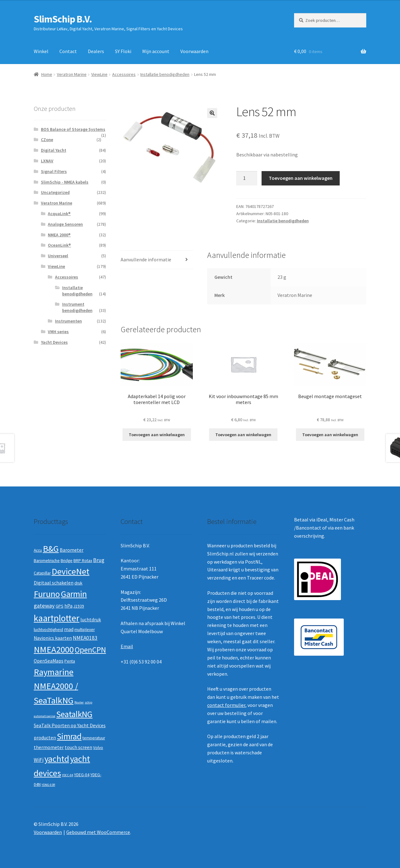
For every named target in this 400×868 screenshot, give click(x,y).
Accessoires (124, 74)
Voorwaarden (194, 51)
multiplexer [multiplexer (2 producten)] (85, 630)
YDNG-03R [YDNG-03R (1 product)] (48, 785)
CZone (47, 140)
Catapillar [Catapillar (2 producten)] (42, 573)
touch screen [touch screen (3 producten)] (78, 747)
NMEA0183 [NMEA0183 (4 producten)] (85, 638)
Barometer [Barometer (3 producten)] (72, 550)
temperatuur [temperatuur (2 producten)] (94, 738)
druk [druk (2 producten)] (78, 583)
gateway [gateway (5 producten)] (44, 606)
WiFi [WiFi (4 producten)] (39, 760)
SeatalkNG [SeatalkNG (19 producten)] (74, 714)
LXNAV (47, 161)
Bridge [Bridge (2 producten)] (67, 561)
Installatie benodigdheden (165, 74)
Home (47, 74)
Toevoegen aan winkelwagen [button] (157, 435)
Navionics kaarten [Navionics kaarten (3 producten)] (53, 638)
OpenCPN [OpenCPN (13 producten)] (90, 650)
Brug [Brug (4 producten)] (99, 560)
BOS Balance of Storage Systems (73, 129)
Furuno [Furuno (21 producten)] (47, 594)
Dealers (96, 51)
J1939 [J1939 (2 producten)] (79, 606)
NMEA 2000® (59, 235)
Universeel (58, 256)
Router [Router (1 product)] (79, 702)
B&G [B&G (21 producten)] (51, 549)
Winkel (41, 51)
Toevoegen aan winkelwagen (301, 178)
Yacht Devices (54, 342)
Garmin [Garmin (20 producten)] (74, 594)
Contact (68, 51)
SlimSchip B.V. (63, 19)
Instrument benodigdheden (77, 307)
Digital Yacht (54, 150)
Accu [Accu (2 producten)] (38, 550)
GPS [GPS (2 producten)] (60, 606)
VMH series (58, 332)
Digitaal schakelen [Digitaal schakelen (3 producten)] (54, 583)
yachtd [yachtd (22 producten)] (57, 759)
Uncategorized (55, 192)
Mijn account (156, 51)
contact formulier (226, 705)
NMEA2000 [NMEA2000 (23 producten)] (54, 649)
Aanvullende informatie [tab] (146, 259)
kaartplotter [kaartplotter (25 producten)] (57, 618)
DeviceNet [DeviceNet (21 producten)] (70, 571)
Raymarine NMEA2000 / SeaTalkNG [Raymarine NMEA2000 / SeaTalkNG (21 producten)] (56, 686)
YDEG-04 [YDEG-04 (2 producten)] (82, 775)
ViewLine (99, 74)
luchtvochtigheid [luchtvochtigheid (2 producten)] (48, 630)
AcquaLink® (59, 214)
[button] (212, 113)
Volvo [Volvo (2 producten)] (98, 748)
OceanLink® (59, 245)
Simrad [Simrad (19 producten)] (69, 736)
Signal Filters (54, 171)
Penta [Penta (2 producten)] (70, 661)
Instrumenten (68, 321)
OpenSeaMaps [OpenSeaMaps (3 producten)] (49, 661)
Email (127, 646)
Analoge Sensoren (65, 224)
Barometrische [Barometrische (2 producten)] (47, 561)
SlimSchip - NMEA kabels (65, 182)
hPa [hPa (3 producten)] (68, 606)
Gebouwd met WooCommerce (98, 832)
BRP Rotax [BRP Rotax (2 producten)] (83, 561)
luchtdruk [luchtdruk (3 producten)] (91, 620)
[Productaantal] (247, 178)
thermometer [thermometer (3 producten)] (49, 747)
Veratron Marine (72, 74)
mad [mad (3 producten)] (69, 629)
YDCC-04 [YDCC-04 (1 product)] (67, 775)
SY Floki (123, 51)
